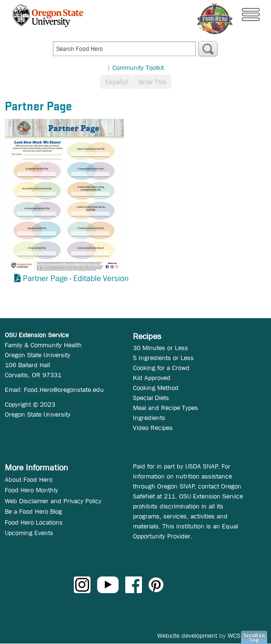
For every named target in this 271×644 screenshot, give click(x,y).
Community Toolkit (138, 68)
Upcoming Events (29, 533)
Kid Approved (152, 378)
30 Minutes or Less (161, 348)
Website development (187, 635)
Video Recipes (153, 428)
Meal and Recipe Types (166, 408)
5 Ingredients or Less (163, 358)
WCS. (235, 635)
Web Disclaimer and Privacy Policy (53, 501)
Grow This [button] (152, 82)
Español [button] (116, 82)
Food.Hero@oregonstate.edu (64, 390)
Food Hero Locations (34, 522)
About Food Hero (29, 479)
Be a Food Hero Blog (33, 511)
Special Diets (151, 398)
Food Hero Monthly (31, 490)
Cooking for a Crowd (161, 368)
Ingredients (149, 418)
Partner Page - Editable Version (76, 278)
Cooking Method (156, 388)
